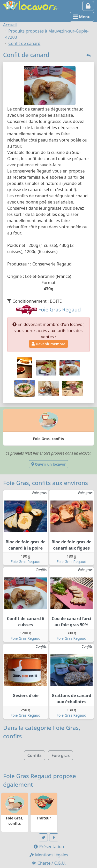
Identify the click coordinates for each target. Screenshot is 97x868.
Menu (82, 17)
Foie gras (61, 755)
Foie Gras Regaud (25, 562)
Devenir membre (48, 344)
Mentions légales (49, 855)
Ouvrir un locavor (48, 464)
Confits (35, 755)
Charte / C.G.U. (49, 863)
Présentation (49, 847)
